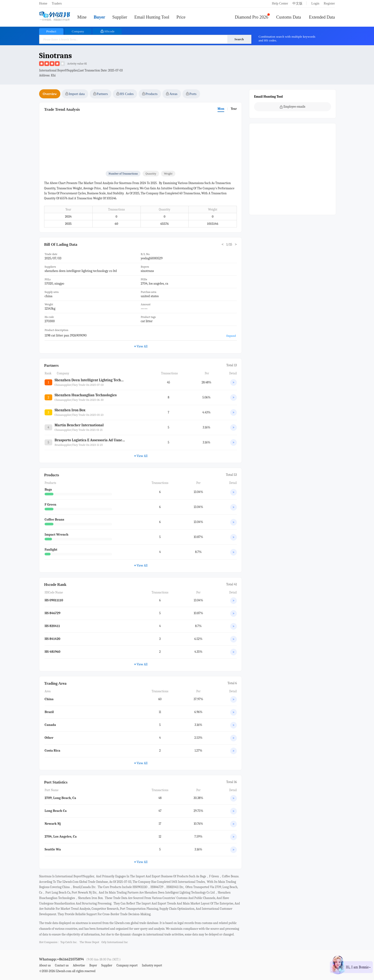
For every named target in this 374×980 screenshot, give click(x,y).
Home (43, 3)
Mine (82, 17)
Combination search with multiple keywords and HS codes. (287, 38)
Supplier (120, 17)
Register (329, 3)
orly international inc (115, 942)
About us (45, 965)
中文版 (297, 3)
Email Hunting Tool (152, 17)
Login (315, 3)
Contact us (62, 965)
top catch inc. (69, 942)
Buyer (99, 17)
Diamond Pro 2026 (252, 17)
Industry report (152, 965)
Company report (127, 965)
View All (141, 565)
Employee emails (293, 107)
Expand (231, 336)
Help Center (280, 3)
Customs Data (289, 17)
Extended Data (322, 17)
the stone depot (89, 942)
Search (239, 39)
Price (181, 17)
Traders (57, 3)
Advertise (79, 965)
